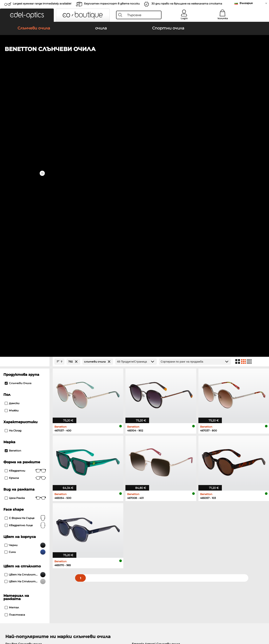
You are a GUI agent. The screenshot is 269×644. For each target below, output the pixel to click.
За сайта (52, 624)
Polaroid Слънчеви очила (150, 379)
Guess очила (145, 415)
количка (223, 18)
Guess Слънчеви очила (148, 389)
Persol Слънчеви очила (22, 384)
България (246, 3)
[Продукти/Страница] (136, 92)
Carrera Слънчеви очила (23, 389)
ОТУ (6, 624)
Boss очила (144, 425)
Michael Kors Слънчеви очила (27, 394)
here (113, 486)
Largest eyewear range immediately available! (42, 4)
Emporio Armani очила (22, 436)
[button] (27, 15)
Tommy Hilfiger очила (151, 431)
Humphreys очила (18, 431)
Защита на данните (27, 624)
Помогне (185, 536)
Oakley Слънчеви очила (23, 379)
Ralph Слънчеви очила (148, 394)
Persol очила (145, 420)
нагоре (260, 624)
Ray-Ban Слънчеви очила (24, 374)
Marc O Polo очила (19, 425)
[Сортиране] (195, 92)
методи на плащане (106, 543)
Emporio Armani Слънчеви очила (156, 374)
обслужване (101, 536)
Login (184, 18)
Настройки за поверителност (27, 543)
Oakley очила (15, 420)
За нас (8, 536)
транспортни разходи (108, 548)
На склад (13, 161)
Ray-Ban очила (16, 415)
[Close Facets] (25, 92)
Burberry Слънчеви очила (150, 384)
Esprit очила (144, 436)
